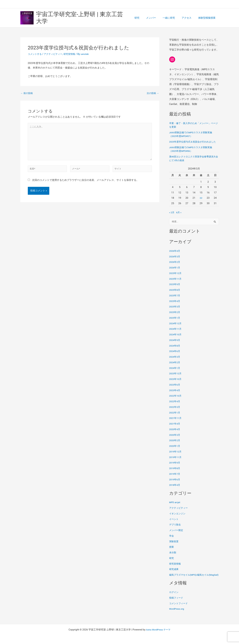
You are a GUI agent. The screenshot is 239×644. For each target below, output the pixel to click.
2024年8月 (175, 349)
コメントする (35, 53)
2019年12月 (176, 455)
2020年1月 (175, 449)
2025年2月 (175, 316)
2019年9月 (175, 466)
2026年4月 (175, 254)
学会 (172, 539)
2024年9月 (175, 343)
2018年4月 (175, 488)
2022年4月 (175, 405)
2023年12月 (176, 377)
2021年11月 (176, 422)
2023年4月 (175, 394)
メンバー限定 (177, 534)
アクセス (189, 18)
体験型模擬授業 (208, 18)
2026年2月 (175, 265)
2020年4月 (175, 433)
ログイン (174, 599)
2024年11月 (176, 332)
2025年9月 (175, 288)
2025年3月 (175, 310)
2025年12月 (176, 276)
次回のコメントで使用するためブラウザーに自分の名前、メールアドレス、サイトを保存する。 (85, 184)
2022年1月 (175, 416)
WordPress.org (177, 616)
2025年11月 (176, 282)
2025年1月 (175, 321)
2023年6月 (175, 388)
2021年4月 (175, 427)
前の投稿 (27, 93)
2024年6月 (175, 355)
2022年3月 (175, 410)
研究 (144, 18)
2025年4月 (175, 304)
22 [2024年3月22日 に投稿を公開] (201, 201)
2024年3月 (175, 360)
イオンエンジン (178, 517)
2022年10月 (176, 399)
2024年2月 (175, 366)
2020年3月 (175, 438)
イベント (174, 522)
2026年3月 (175, 260)
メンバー (157, 18)
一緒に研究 (173, 18)
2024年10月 (176, 338)
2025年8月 (175, 293)
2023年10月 (176, 383)
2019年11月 (176, 460)
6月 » (179, 215)
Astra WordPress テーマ (158, 630)
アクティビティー (55, 53)
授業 (172, 550)
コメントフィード (179, 610)
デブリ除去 (175, 528)
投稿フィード (177, 605)
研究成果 (174, 573)
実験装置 (174, 545)
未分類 (173, 556)
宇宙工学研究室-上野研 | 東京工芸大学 (85, 17)
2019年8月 (175, 472)
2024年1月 (175, 371)
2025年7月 (175, 299)
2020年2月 (175, 444)
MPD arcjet (175, 506)
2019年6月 (175, 483)
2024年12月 (176, 327)
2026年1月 (175, 271)
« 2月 (172, 215)
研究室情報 (72, 53)
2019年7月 (175, 477)
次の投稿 (152, 93)
